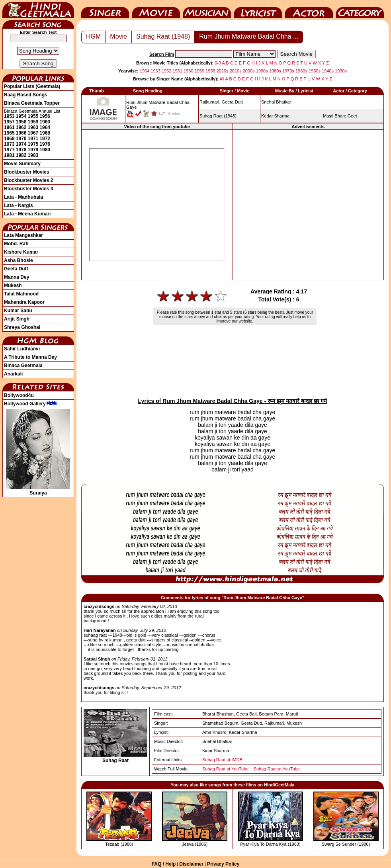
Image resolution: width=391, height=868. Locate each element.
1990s (262, 71)
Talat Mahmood (21, 294)
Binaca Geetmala (23, 366)
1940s (328, 71)
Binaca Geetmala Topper (32, 103)
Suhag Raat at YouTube (225, 769)
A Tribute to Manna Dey (30, 357)
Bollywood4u (19, 395)
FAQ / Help (164, 864)
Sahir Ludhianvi (22, 349)
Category (360, 9)
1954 (21, 116)
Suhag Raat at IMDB (222, 760)
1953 (9, 116)
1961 (9, 127)
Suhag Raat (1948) (163, 36)
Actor (309, 9)
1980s (275, 71)
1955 (33, 116)
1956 (45, 116)
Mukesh (13, 285)
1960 (45, 122)
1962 (21, 127)
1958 (21, 122)
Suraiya (38, 490)
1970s (288, 71)
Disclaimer (191, 864)
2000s (249, 71)
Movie (156, 9)
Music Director (207, 9)
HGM (93, 36)
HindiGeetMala (38, 9)
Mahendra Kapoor (24, 302)
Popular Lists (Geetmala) (32, 86)
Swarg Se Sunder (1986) (346, 844)
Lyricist (258, 9)
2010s (236, 71)
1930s (341, 71)
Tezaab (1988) (119, 844)
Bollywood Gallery (30, 404)
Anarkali (13, 374)
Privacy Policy (223, 864)
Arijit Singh (17, 319)
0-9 (218, 63)
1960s (301, 71)
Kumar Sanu (18, 311)
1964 (45, 127)
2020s (223, 71)
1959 (33, 122)
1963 (33, 127)
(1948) (218, 116)
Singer (105, 9)
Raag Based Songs (26, 95)
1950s (315, 71)
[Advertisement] (75, 204)
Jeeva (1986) (195, 844)
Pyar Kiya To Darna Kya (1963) (270, 844)
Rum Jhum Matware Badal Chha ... (249, 36)
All (222, 79)
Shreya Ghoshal (22, 327)
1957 (9, 122)
